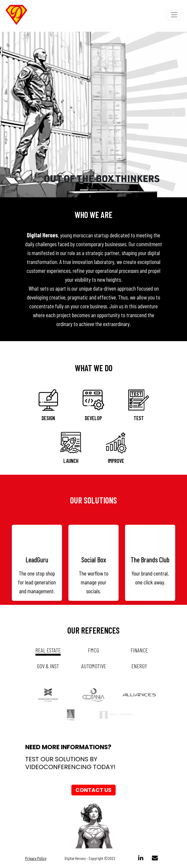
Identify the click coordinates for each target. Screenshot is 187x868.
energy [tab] (139, 666)
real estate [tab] (48, 650)
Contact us (93, 790)
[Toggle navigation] (174, 15)
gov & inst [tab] (48, 666)
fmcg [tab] (93, 650)
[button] (14, 115)
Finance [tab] (139, 650)
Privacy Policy (36, 858)
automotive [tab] (94, 666)
